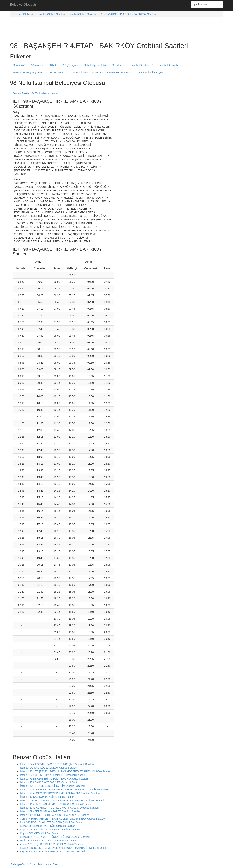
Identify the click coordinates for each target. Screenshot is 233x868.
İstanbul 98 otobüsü (142, 65)
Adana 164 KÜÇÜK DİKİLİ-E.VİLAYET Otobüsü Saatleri (52, 844)
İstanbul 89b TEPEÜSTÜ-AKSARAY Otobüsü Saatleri (50, 811)
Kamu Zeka (52, 864)
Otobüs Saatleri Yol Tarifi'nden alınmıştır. (36, 93)
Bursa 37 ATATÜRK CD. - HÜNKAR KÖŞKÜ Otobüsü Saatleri (55, 837)
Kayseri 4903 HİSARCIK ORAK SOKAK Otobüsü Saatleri (52, 851)
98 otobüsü (19, 65)
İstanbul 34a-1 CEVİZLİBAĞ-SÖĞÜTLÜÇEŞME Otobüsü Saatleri (57, 764)
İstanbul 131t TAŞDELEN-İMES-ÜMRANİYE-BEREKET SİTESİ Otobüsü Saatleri (66, 771)
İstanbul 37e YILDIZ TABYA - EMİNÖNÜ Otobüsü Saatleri (53, 775)
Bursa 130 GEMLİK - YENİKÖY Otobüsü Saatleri (48, 826)
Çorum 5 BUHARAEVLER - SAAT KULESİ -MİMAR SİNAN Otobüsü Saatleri (63, 819)
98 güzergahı (71, 65)
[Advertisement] (116, 5)
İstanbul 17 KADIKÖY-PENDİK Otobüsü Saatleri (47, 797)
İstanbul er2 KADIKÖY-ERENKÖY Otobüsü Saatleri (49, 768)
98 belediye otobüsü (95, 65)
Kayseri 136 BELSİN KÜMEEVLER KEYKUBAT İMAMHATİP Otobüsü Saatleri (64, 848)
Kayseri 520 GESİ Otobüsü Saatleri (40, 833)
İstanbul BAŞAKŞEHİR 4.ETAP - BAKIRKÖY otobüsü (103, 72)
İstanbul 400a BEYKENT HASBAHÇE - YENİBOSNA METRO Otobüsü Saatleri (65, 790)
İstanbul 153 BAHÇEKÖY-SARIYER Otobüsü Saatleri (50, 782)
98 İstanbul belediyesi (151, 72)
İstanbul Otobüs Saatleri (51, 14)
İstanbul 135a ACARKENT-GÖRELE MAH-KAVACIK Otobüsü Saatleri (59, 808)
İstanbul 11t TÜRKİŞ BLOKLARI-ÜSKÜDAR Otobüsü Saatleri (55, 815)
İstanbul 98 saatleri (169, 65)
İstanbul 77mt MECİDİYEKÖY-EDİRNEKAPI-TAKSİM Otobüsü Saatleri (60, 793)
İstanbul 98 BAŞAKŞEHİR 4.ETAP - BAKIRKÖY (40, 72)
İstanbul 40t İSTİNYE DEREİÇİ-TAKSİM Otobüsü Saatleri (52, 786)
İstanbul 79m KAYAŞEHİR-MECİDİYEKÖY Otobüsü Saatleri (54, 779)
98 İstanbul (119, 65)
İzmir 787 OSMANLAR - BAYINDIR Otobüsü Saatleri (50, 841)
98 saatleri (37, 65)
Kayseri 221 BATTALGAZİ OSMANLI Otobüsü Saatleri (51, 830)
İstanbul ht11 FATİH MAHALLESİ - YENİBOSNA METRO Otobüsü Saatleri (62, 800)
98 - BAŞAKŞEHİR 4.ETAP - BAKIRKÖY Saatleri (128, 14)
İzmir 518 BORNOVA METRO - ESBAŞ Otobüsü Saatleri (52, 822)
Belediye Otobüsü (23, 5)
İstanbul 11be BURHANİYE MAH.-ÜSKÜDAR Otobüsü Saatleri (56, 804)
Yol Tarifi (38, 864)
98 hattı (53, 65)
